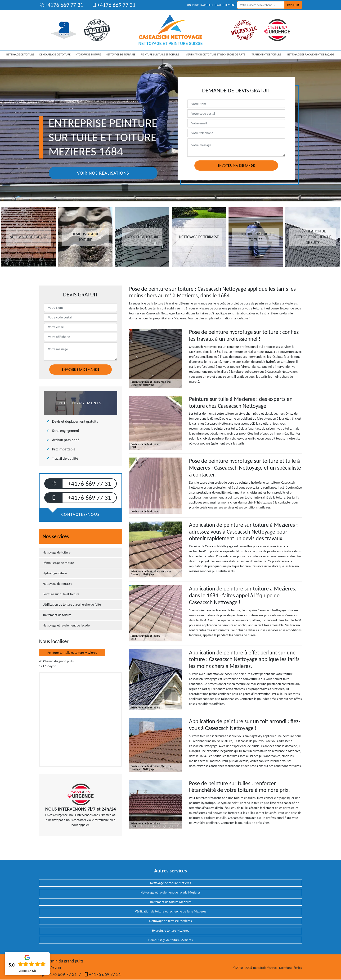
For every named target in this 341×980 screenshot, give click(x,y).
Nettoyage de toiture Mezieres (171, 883)
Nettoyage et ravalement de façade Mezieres (170, 892)
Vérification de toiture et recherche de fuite (216, 54)
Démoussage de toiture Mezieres (171, 940)
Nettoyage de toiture (20, 54)
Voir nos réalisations (103, 173)
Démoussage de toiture (55, 54)
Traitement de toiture (266, 54)
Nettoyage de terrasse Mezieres (170, 921)
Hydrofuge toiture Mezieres (170, 931)
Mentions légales (291, 968)
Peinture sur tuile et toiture (160, 54)
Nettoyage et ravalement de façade (311, 54)
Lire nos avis (27, 971)
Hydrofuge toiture (88, 54)
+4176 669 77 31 (61, 5)
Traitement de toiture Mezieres (170, 902)
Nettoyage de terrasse (121, 54)
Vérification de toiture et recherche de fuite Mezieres (171, 911)
